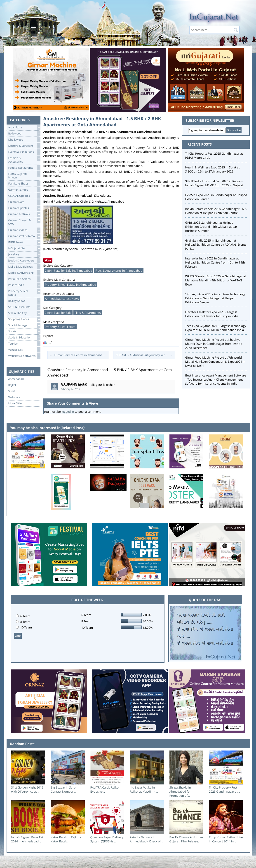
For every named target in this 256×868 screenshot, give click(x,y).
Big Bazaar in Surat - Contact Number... (65, 789)
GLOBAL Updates (24, 196)
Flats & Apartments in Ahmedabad (119, 271)
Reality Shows (24, 301)
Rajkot (12, 385)
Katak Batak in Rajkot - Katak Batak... (66, 839)
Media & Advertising (24, 273)
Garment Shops (24, 190)
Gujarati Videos (24, 230)
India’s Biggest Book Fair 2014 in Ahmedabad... (28, 839)
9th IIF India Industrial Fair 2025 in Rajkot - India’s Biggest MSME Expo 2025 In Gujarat (214, 183)
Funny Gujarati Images (24, 175)
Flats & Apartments (88, 313)
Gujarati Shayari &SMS (24, 222)
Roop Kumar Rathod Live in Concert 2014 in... (226, 839)
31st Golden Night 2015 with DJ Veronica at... (27, 789)
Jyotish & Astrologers (24, 261)
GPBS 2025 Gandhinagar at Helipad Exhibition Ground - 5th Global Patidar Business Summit (211, 227)
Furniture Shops (24, 184)
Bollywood (24, 134)
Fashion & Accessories (24, 159)
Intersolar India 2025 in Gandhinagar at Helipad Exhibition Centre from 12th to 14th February (215, 262)
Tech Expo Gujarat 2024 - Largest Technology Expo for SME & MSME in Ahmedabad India (216, 328)
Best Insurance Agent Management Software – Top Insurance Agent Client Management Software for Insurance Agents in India (216, 379)
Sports (24, 332)
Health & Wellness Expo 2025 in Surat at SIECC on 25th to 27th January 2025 (213, 169)
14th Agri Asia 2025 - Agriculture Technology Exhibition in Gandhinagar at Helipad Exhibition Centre (215, 298)
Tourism (24, 344)
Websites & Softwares (24, 356)
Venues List (24, 350)
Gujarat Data (24, 202)
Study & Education (24, 338)
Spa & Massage (24, 325)
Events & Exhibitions (24, 152)
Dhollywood (24, 140)
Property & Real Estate (60, 327)
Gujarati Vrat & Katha (24, 236)
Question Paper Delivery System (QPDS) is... (107, 839)
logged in (68, 412)
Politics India (24, 285)
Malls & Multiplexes (24, 267)
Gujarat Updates (24, 208)
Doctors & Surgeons (24, 146)
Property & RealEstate (24, 293)
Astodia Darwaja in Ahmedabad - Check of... (147, 839)
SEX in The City (24, 313)
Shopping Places (24, 319)
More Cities (15, 403)
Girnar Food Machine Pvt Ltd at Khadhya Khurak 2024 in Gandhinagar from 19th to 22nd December (214, 344)
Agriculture (24, 128)
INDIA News (24, 242)
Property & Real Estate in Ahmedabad (71, 285)
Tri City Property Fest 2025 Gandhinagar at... (224, 789)
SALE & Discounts (24, 307)
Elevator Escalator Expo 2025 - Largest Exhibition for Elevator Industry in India (212, 314)
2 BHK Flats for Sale (58, 313)
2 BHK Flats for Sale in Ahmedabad (69, 271)
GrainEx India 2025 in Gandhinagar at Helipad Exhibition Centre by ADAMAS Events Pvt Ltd (216, 245)
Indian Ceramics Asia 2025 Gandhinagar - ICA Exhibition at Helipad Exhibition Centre (216, 211)
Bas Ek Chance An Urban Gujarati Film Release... (186, 839)
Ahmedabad (16, 379)
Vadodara (14, 397)
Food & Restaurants (24, 168)
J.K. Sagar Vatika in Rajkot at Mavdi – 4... (144, 789)
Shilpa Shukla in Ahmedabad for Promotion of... (180, 791)
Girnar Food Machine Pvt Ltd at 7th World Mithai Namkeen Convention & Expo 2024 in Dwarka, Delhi (215, 362)
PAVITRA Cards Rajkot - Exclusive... (106, 789)
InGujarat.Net (24, 248)
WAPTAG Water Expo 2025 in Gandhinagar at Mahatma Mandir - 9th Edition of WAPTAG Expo (216, 280)
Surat (12, 391)
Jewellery (24, 255)
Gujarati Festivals (24, 214)
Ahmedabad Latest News (62, 299)
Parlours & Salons (24, 279)
